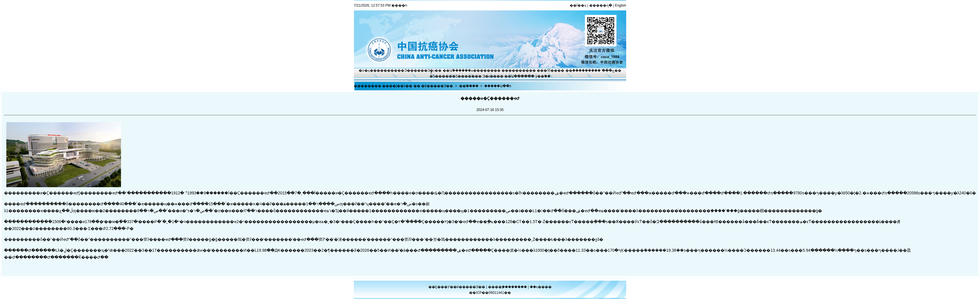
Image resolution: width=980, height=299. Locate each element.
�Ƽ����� (463, 76)
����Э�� (402, 71)
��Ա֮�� (451, 71)
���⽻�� (547, 71)
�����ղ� (601, 5)
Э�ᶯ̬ (431, 71)
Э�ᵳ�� (490, 76)
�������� (515, 71)
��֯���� (469, 86)
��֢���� (575, 71)
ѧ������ (482, 71)
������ (518, 287)
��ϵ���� (541, 287)
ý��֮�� (543, 76)
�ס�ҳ (364, 71)
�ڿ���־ (606, 71)
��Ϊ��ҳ (578, 5)
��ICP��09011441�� (490, 293)
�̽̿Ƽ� (434, 76)
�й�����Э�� (437, 86)
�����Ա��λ (498, 86)
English (621, 5)
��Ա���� (516, 76)
